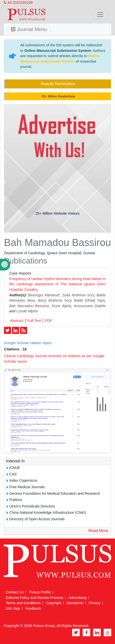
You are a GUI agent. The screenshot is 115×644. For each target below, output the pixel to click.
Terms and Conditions (23, 603)
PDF (48, 321)
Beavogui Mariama (43, 295)
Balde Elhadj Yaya (89, 300)
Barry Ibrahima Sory (54, 300)
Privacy (95, 603)
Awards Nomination (58, 84)
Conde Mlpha (27, 311)
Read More (98, 531)
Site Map (13, 608)
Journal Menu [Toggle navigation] (29, 29)
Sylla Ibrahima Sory (78, 295)
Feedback (33, 608)
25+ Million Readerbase (58, 96)
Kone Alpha (62, 306)
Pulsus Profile (40, 592)
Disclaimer (75, 603)
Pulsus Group (44, 626)
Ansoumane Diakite (90, 306)
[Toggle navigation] (100, 15)
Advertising (78, 598)
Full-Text (34, 321)
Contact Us (15, 592)
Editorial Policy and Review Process (35, 598)
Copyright (54, 603)
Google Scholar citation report (28, 343)
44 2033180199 (18, 3)
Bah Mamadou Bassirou (29, 306)
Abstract (17, 321)
